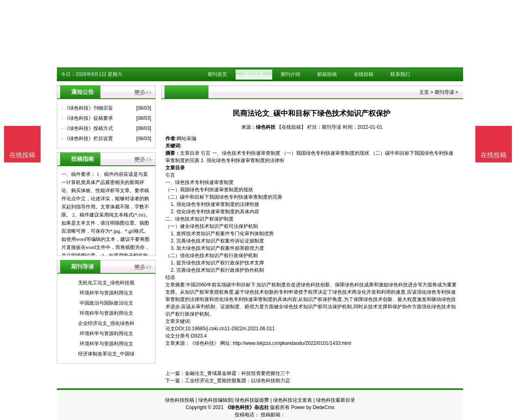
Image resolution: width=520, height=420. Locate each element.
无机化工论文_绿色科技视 (106, 283)
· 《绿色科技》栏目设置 (87, 139)
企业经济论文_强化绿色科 (106, 323)
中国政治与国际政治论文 (106, 303)
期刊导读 (254, 74)
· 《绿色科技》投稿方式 (87, 128)
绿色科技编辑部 (215, 400)
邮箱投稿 (327, 74)
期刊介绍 (290, 74)
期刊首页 (217, 74)
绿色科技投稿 (180, 400)
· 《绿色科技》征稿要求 (87, 118)
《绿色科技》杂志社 (247, 407)
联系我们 (400, 74)
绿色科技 (266, 127)
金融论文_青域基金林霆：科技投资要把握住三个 (237, 373)
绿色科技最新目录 (336, 400)
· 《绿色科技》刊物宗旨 (87, 108)
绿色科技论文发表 (292, 400)
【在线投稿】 (291, 127)
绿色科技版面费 (252, 400)
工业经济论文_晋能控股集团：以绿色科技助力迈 (237, 381)
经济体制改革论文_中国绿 (106, 354)
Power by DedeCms (313, 407)
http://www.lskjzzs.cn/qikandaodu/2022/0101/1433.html (292, 343)
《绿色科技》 (204, 343)
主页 (424, 92)
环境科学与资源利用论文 (106, 293)
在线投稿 (364, 74)
